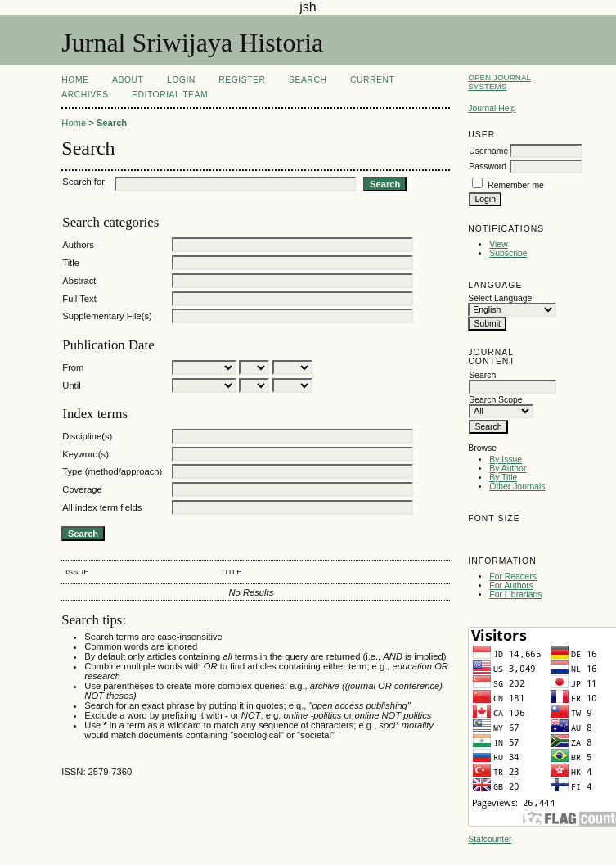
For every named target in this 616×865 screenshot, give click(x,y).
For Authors (511, 586)
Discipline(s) (87, 436)
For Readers (513, 577)
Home (75, 80)
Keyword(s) (85, 454)
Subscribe (508, 253)
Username (488, 151)
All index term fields (102, 507)
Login (181, 80)
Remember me (516, 185)
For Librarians (515, 595)
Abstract (79, 281)
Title (71, 263)
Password (488, 167)
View (498, 244)
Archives (85, 95)
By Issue (506, 460)
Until (71, 385)
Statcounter (490, 839)
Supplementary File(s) (107, 316)
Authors (78, 245)
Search (308, 80)
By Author (508, 469)
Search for (83, 182)
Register (242, 80)
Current (372, 80)
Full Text (79, 299)
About (128, 80)
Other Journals (517, 487)
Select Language (500, 298)
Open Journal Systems (499, 82)
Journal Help (492, 108)
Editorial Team (170, 95)
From (73, 367)
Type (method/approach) (112, 471)
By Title (503, 478)
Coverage (82, 489)
